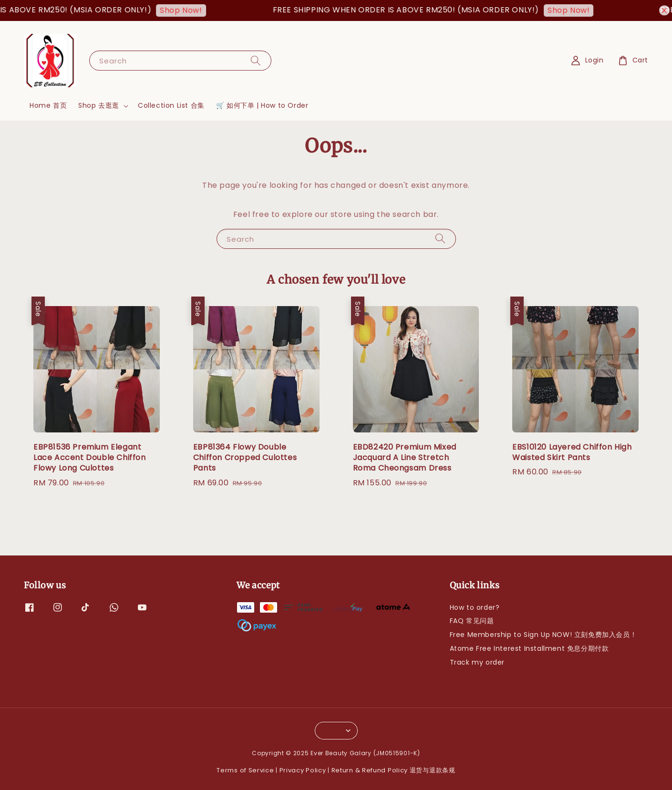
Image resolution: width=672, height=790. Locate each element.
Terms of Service (245, 770)
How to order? (475, 608)
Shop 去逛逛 (99, 105)
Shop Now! (187, 10)
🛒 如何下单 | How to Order (262, 105)
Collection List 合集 (171, 105)
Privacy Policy (303, 770)
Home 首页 (48, 105)
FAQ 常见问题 (472, 621)
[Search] (256, 60)
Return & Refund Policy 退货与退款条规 (393, 770)
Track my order (477, 662)
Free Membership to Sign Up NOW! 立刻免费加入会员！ (543, 635)
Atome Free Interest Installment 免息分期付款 (529, 648)
